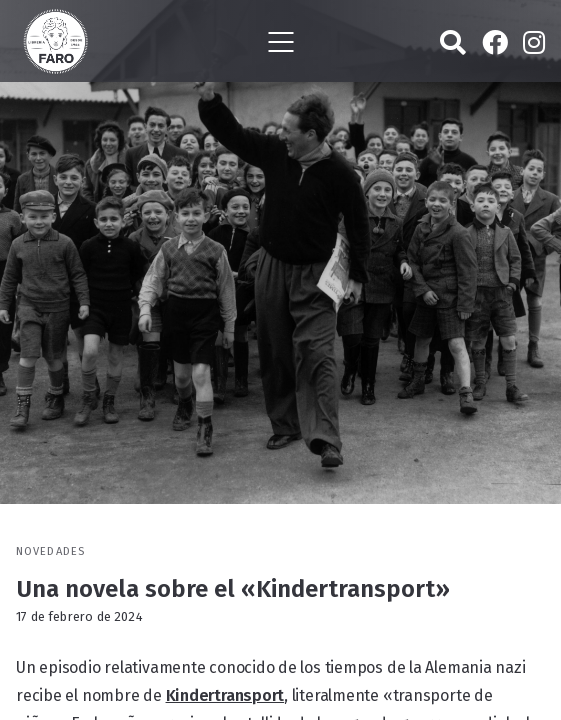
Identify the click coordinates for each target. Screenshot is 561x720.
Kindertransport (225, 695)
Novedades (50, 551)
